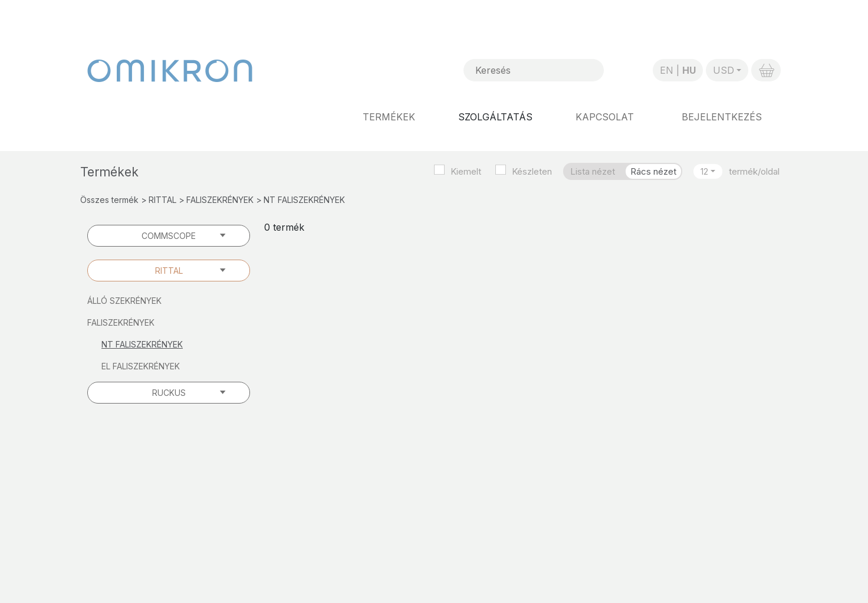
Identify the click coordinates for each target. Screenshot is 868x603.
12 (704, 171)
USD (724, 70)
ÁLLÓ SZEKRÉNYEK (124, 301)
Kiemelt (466, 171)
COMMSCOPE (169, 236)
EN (667, 70)
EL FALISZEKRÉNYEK (141, 366)
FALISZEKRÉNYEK (220, 200)
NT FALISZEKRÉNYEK (142, 344)
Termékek (389, 117)
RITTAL (162, 200)
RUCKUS (169, 393)
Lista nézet (593, 171)
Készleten (532, 171)
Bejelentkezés (722, 117)
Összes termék (109, 200)
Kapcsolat (605, 117)
